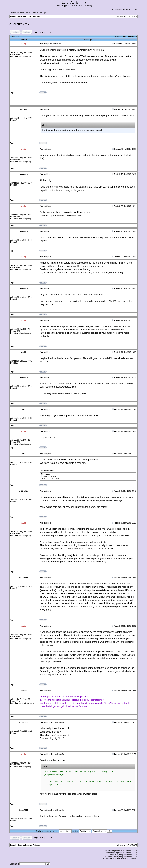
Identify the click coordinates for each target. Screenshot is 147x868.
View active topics (40, 12)
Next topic (132, 37)
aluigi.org (27, 16)
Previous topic (120, 37)
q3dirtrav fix (19, 24)
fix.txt (45, 477)
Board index (16, 16)
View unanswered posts (20, 12)
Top (12, 93)
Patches (36, 16)
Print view (15, 37)
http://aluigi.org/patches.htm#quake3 (59, 69)
